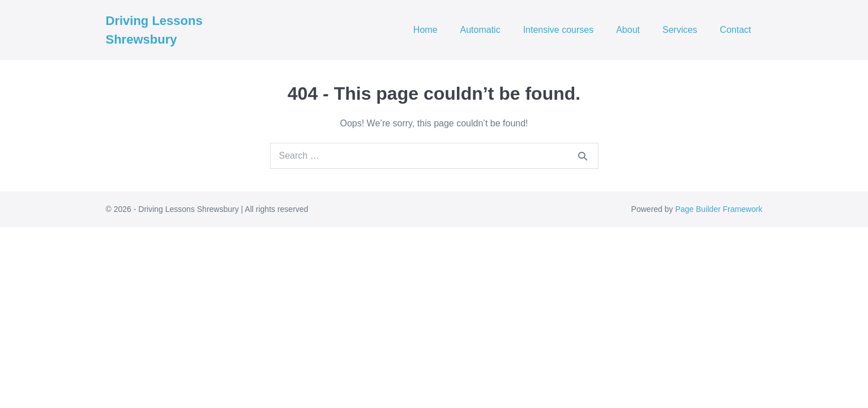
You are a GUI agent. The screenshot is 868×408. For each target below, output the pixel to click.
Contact (735, 30)
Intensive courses (559, 30)
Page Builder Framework (719, 209)
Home (426, 30)
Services (680, 30)
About (628, 30)
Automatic (480, 30)
